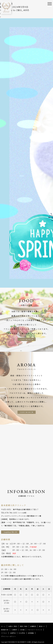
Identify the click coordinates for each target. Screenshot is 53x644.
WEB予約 (22, 633)
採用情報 (31, 633)
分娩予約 (13, 633)
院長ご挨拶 (24, 626)
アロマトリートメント (35, 630)
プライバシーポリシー (8, 636)
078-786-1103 (11, 513)
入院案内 (14, 630)
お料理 (22, 630)
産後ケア (42, 626)
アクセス (4, 633)
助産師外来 (5, 630)
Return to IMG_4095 (15, 10)
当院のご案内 (13, 626)
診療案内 (33, 626)
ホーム (3, 626)
